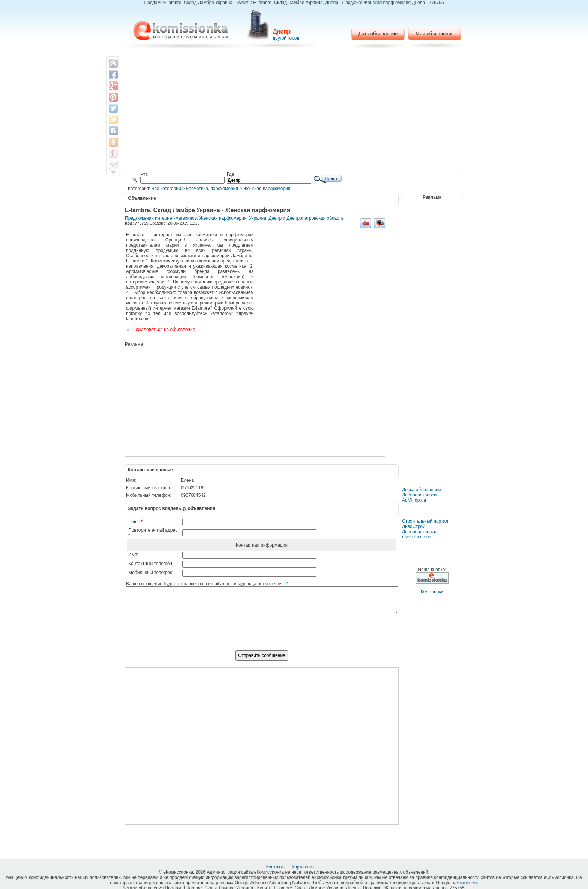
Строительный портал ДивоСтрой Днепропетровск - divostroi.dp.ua (425, 529)
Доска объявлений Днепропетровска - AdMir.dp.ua (422, 495)
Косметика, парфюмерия (212, 189)
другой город (286, 38)
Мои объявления (434, 34)
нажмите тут (464, 883)
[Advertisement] (294, 111)
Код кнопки (432, 592)
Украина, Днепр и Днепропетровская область (296, 218)
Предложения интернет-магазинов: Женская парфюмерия (186, 218)
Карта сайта (305, 867)
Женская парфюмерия (267, 189)
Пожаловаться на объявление (164, 330)
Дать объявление (378, 34)
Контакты (277, 867)
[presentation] (262, 636)
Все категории (166, 189)
